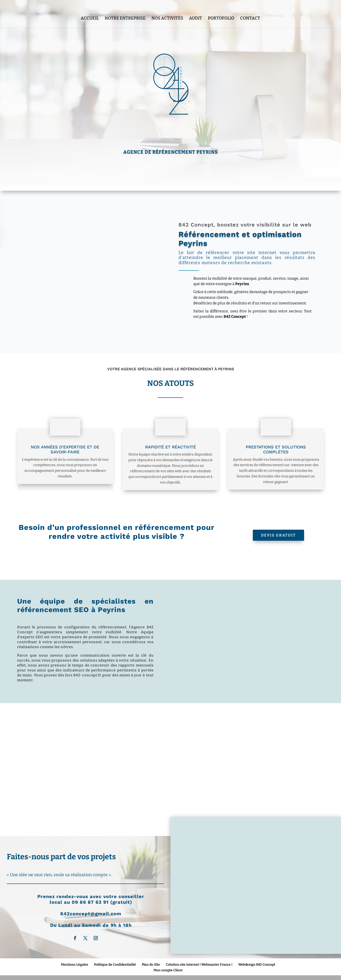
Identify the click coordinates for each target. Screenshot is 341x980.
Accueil (90, 10)
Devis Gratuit (278, 535)
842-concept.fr (87, 675)
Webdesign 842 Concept (257, 965)
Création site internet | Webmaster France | (199, 965)
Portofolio (221, 10)
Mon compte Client (168, 970)
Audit (196, 10)
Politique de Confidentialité (115, 965)
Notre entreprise (125, 10)
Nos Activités (167, 10)
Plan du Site (151, 965)
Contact (250, 10)
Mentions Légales (75, 965)
